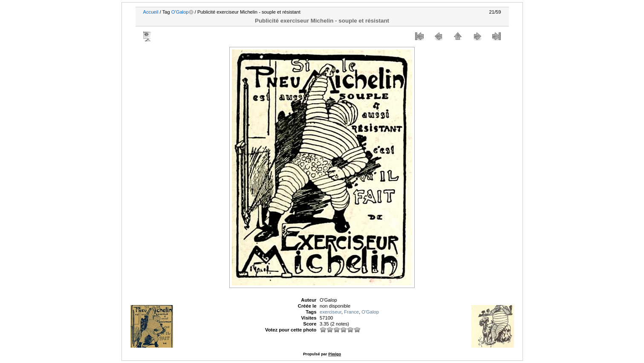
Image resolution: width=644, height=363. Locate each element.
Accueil (151, 12)
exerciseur (331, 312)
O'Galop (180, 12)
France (351, 312)
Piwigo (335, 354)
